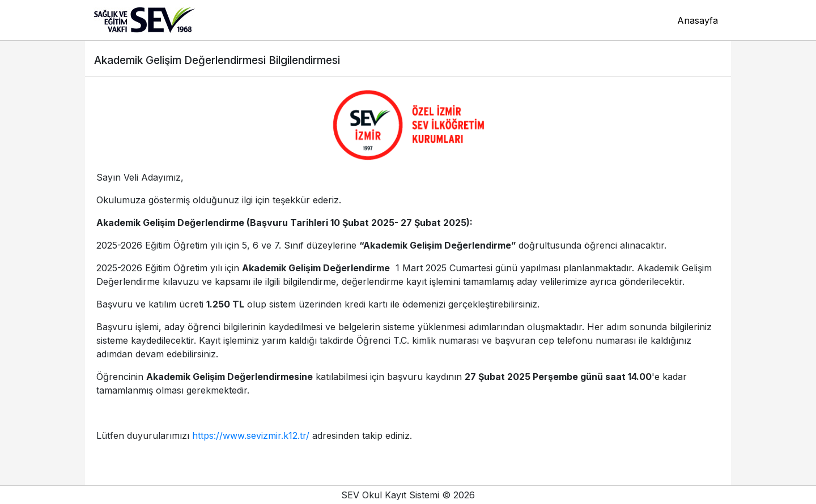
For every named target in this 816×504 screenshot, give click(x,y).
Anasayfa (698, 20)
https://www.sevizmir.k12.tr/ (251, 435)
